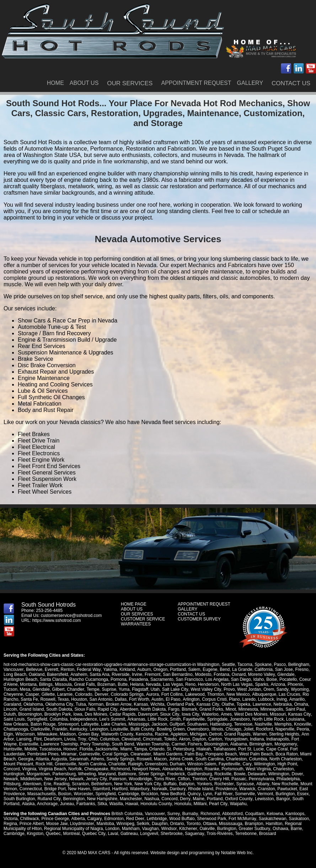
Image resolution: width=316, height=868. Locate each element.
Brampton (253, 824)
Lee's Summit (112, 719)
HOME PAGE (134, 604)
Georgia (26, 759)
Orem (268, 689)
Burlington (284, 794)
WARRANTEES (136, 624)
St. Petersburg (180, 749)
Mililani (199, 804)
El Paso (173, 699)
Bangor (282, 799)
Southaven (197, 724)
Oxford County (238, 799)
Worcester (83, 794)
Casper (32, 694)
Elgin (8, 734)
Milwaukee (47, 734)
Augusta (59, 759)
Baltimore (127, 774)
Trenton (199, 779)
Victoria (11, 819)
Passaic (238, 779)
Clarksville (40, 729)
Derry (184, 799)
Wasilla (116, 804)
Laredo (248, 699)
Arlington (191, 699)
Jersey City (96, 779)
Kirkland (126, 669)
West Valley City (205, 689)
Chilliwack (29, 819)
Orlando (157, 749)
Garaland (12, 704)
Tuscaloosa (50, 749)
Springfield (37, 719)
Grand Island (32, 709)
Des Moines (96, 714)
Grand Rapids (236, 734)
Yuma (124, 689)
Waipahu (237, 804)
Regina (10, 824)
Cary (247, 764)
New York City (148, 784)
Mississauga (230, 824)
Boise (272, 679)
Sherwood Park (211, 819)
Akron (184, 739)
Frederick (176, 774)
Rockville (223, 774)
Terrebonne (245, 834)
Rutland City (49, 799)
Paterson (117, 779)
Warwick (247, 789)
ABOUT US (84, 83)
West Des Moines (250, 714)
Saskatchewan (272, 819)
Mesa (25, 689)
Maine (198, 799)
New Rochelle (284, 784)
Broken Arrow (118, 704)
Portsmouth (232, 769)
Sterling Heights (283, 734)
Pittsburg (12, 784)
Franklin (60, 729)
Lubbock (265, 699)
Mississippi (139, 724)
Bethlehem (101, 784)
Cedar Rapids (122, 714)
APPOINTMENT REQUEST (196, 83)
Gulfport (177, 724)
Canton (214, 739)
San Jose (283, 669)
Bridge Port (55, 789)
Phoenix (295, 684)
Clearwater (140, 754)
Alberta (78, 819)
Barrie (295, 829)
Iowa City (190, 714)
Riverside (120, 674)
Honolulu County (156, 804)
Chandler (75, 689)
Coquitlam (253, 814)
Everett (51, 669)
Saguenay (194, 834)
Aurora (152, 694)
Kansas (140, 704)
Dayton (198, 739)
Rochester (223, 784)
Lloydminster (82, 824)
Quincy (194, 794)
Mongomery (285, 744)
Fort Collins (172, 694)
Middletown (31, 779)
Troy (82, 739)
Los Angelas (217, 679)
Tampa (140, 749)
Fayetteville (194, 719)
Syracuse (244, 784)
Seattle (228, 664)
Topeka (242, 704)
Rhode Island (200, 789)
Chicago (233, 729)
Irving (281, 699)
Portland (177, 669)
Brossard (267, 834)
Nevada (153, 684)
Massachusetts (42, 794)
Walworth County (117, 734)
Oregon (160, 669)
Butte (123, 684)
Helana (137, 684)
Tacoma (245, 664)
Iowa (78, 714)
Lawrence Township (59, 744)
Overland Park (180, 704)
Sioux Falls (85, 709)
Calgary (94, 819)
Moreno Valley (261, 674)
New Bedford (173, 794)
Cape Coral (276, 749)
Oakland (37, 674)
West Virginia (258, 769)
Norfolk (75, 769)
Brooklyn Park (58, 714)
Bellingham (298, 664)
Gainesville (89, 754)
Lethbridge (156, 819)
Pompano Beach (220, 754)
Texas (63, 699)
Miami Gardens (167, 754)
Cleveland (130, 739)
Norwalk (159, 789)
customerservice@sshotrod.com (71, 615)
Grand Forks (211, 709)
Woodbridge (140, 779)
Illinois (217, 729)
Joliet (248, 729)
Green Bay (88, 734)
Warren (259, 734)
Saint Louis (14, 719)
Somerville (244, 794)
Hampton (193, 769)
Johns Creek (180, 759)
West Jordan (248, 689)
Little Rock (157, 719)
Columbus (109, 739)
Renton (67, 669)
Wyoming (299, 689)
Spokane (263, 664)
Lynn (207, 794)
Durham (178, 764)
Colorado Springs (127, 694)
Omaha (300, 704)
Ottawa (209, 824)
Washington (208, 664)
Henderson (208, 684)
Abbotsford (231, 814)
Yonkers (204, 784)
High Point (287, 764)
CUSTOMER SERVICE (143, 619)
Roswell (48, 699)
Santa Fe (29, 699)
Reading (61, 784)
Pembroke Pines (43, 754)
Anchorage (47, 804)
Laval (113, 834)
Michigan (197, 734)
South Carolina (209, 759)
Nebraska (281, 704)
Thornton (215, 694)
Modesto (203, 674)
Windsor (169, 829)
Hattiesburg (221, 724)
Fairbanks (85, 804)
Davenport (148, 714)
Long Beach (15, 674)
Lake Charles (114, 724)
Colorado (83, 694)
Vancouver (14, 669)
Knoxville (302, 724)
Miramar (68, 754)
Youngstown (235, 739)
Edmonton (114, 819)
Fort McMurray (242, 819)
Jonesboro (240, 719)
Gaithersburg (200, 774)
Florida (86, 749)
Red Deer (135, 819)
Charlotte (117, 764)
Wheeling (87, 774)
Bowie (240, 774)
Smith (175, 719)
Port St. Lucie (251, 749)
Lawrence (261, 704)
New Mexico (237, 694)
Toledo (169, 739)
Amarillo (296, 699)
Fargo (173, 709)
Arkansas (136, 719)
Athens (97, 759)
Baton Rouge (43, 724)
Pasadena (138, 679)
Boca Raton (286, 754)
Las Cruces (288, 694)
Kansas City (207, 704)
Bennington (74, 799)
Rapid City (107, 709)
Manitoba (105, 824)
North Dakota (153, 709)
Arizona (278, 684)
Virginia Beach (52, 769)
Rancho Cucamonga (89, 679)
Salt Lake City (175, 689)
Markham (131, 829)
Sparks (261, 684)
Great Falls (84, 684)
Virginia (29, 769)
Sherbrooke (171, 834)
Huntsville (13, 749)
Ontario (176, 824)
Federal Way (88, 669)
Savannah (79, 759)
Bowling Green (170, 729)
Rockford (264, 729)
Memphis (283, 724)
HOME (55, 83)
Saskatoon (298, 819)
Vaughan (151, 829)
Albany (262, 784)
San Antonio (101, 699)
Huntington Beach (20, 679)
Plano (234, 699)
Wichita (157, 704)
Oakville (207, 829)
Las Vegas (173, 684)
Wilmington (264, 764)
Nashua (151, 799)
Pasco (280, 664)
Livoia (69, 739)
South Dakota (59, 709)
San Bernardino (178, 674)
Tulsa (81, 704)
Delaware (257, 774)
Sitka (102, 804)
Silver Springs (152, 774)
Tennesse (243, 724)
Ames (226, 714)
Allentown (32, 784)
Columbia (58, 719)
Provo (228, 689)
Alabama (238, 744)
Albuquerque (263, 694)
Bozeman (106, 684)
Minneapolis (271, 709)
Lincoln (10, 709)
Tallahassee (224, 749)
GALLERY (250, 83)
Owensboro (197, 729)
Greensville (65, 764)
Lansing (23, 739)
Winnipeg (125, 824)
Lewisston (263, 799)
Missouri (277, 714)
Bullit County (142, 729)
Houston (79, 699)
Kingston (35, 834)
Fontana (221, 674)
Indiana (256, 739)
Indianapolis (277, 739)
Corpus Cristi (214, 699)
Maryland (107, 774)
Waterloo (209, 714)
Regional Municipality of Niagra (73, 829)
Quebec (53, 834)
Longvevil (149, 834)
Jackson (159, 724)
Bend (224, 669)
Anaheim (79, 674)
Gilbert (58, 689)
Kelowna (274, 814)
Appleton (178, 734)
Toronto (193, 824)
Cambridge (128, 794)
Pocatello (288, 679)
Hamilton (274, 824)
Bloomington (30, 714)
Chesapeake (96, 769)
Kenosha (143, 734)
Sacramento (162, 679)
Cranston (266, 789)
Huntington (14, 774)
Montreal (71, 834)
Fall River (223, 794)
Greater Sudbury (254, 829)
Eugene (209, 669)
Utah (155, 689)
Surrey (173, 814)
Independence (84, 719)
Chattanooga (16, 729)
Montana (28, 684)
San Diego (241, 679)
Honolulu (182, 804)
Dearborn (53, 739)
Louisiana (295, 719)
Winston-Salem (202, 764)
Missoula (63, 684)
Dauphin (159, 824)
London (112, 829)
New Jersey (55, 779)
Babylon (186, 784)
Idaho (259, 679)
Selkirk (143, 824)
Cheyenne (13, 694)
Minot (230, 709)
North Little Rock (268, 719)
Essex (302, 794)
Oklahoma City (59, 704)
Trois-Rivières (219, 834)
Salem (193, 669)
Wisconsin (25, 734)
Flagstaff (140, 689)
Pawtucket (286, 789)
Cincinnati (152, 739)
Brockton (149, 794)
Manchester (130, 799)
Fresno (301, 669)
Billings (46, 684)
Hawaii (131, 804)
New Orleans (16, 724)
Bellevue (34, 669)
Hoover (70, 749)
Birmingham (261, 744)
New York (123, 784)
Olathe (227, 704)
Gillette (48, 694)
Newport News (146, 769)
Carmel (179, 744)
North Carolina (92, 764)
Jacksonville (106, 749)
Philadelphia (287, 779)
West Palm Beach (255, 754)
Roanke (212, 769)
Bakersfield (57, 674)
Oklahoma (33, 704)
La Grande (241, 669)
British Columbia (127, 814)
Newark (11, 779)
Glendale (285, 674)
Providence (226, 789)
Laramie (65, 694)
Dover (297, 774)
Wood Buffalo (181, 819)
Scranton (80, 784)
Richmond (120, 769)
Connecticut (31, 789)
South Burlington (19, 799)
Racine (161, 734)
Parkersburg (64, 774)
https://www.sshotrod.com (57, 620)
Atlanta (42, 759)
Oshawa (280, 829)
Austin (157, 699)
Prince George (55, 819)
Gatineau (129, 834)
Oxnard (238, 674)
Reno (190, 684)
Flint (38, 739)
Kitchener (188, 829)
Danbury (177, 789)
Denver (101, 694)
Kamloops (294, 814)
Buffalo (169, 784)
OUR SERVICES (130, 83)
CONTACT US (291, 83)
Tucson (10, 689)
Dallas (121, 699)
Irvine (137, 674)
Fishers (195, 744)
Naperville (284, 729)
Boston (65, 794)
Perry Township (95, 744)
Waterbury (140, 789)
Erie (47, 784)
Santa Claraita (53, 679)
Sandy (281, 689)
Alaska (28, 804)
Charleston (236, 759)
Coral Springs (115, 754)
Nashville (263, 724)
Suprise (109, 689)
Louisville (119, 729)
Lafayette (90, 724)
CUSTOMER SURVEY (199, 619)
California (263, 669)
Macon (160, 759)
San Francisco (189, 679)
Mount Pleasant (18, 764)
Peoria (302, 729)
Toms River (164, 779)
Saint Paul (295, 709)
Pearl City (217, 804)
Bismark (189, 709)
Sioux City (169, 714)
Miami (126, 749)
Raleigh (135, 764)
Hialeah (203, 749)
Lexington (98, 729)
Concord (12, 769)
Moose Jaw (57, 824)
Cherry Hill (218, 779)
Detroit (215, 734)
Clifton (183, 779)
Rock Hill (44, 764)
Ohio (92, 739)
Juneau (66, 804)
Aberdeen (128, 709)
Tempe (93, 689)
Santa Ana (99, 674)
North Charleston (285, 759)
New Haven (79, 789)
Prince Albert (32, 824)
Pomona (119, 679)
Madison (68, 734)
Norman (95, 704)
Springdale (217, 719)
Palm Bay (193, 754)
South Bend (123, 744)
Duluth (10, 714)
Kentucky (78, 729)
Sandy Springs (120, 759)
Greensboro (156, 764)
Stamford (101, 789)
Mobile (31, 749)
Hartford (120, 789)
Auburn (143, 669)
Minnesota (248, 709)
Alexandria (172, 769)
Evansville (29, 744)
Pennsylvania (260, 779)
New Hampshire (102, 799)
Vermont (265, 794)
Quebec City (94, 834)
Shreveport (68, 724)
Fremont (152, 674)
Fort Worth (139, 699)
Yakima (109, 669)
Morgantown (38, 774)
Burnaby (189, 814)
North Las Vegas (237, 684)
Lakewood (194, 694)
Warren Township (153, 744)
